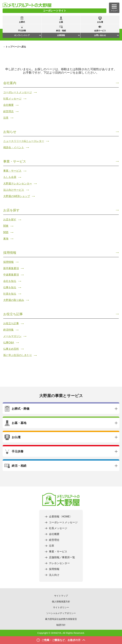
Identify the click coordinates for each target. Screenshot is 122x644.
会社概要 (8, 105)
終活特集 (8, 330)
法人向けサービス (14, 190)
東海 (6, 239)
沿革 (6, 118)
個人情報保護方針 (61, 602)
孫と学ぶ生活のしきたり (18, 355)
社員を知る (10, 294)
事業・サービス (15, 161)
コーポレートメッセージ (18, 92)
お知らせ (10, 132)
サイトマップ (61, 596)
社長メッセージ (12, 99)
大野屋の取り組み (14, 300)
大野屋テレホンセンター (18, 184)
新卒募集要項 (11, 268)
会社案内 (10, 83)
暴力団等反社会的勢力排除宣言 (61, 619)
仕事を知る (10, 287)
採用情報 (10, 253)
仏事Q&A (9, 342)
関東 (6, 226)
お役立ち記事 (13, 314)
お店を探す (11, 210)
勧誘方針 (61, 625)
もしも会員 (10, 177)
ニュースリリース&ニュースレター (24, 141)
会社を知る (10, 281)
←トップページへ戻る (15, 47)
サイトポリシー (61, 607)
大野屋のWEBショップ (17, 196)
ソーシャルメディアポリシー (61, 613)
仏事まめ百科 (11, 349)
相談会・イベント (14, 147)
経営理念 (8, 111)
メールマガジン (12, 336)
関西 (6, 232)
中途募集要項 (11, 275)
